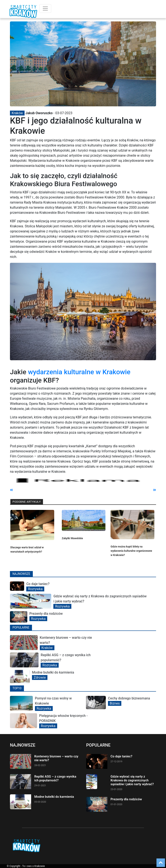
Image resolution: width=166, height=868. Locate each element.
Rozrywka (35, 589)
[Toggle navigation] (45, 8)
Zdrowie (40, 677)
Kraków (17, 113)
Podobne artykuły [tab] (27, 502)
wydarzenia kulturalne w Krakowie (79, 372)
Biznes (115, 703)
